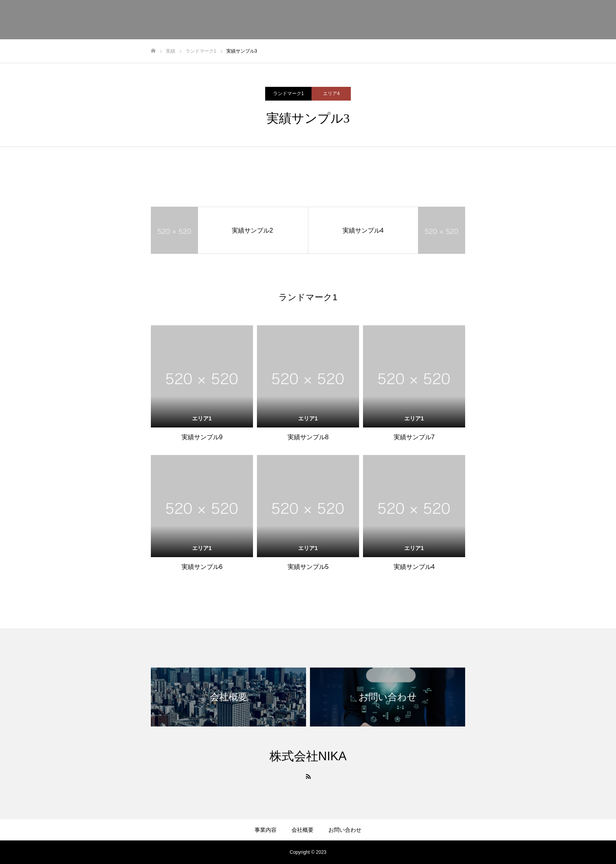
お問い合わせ (585, 20)
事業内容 (507, 20)
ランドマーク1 (289, 94)
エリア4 (331, 94)
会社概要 (543, 20)
